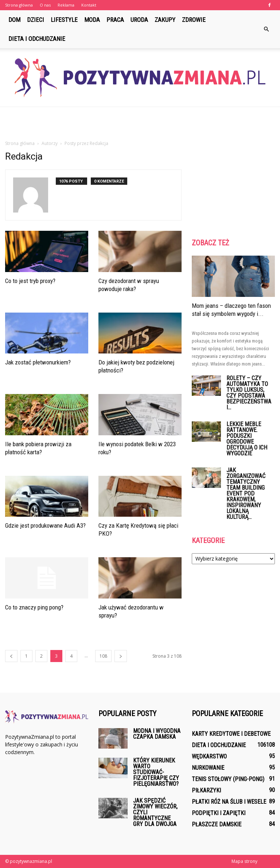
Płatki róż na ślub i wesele (229, 802)
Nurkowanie (208, 768)
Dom (14, 20)
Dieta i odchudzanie (37, 39)
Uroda (139, 20)
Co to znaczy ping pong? (34, 607)
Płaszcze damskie (217, 824)
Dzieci (36, 20)
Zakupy (165, 20)
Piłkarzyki (206, 790)
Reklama (66, 5)
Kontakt (89, 5)
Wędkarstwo (209, 756)
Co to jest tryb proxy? (30, 281)
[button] (266, 29)
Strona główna (19, 5)
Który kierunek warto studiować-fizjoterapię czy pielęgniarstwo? (156, 772)
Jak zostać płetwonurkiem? (38, 362)
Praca (115, 20)
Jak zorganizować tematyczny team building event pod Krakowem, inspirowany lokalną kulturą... (246, 494)
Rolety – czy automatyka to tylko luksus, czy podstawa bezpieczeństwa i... (249, 393)
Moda (92, 20)
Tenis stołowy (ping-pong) (228, 779)
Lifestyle (64, 20)
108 (103, 656)
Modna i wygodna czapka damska (157, 734)
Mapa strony (244, 861)
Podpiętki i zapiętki (219, 813)
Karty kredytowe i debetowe (231, 734)
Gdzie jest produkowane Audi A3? (45, 525)
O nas (45, 5)
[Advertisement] (140, 123)
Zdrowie (194, 20)
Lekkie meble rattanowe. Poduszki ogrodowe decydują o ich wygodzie (247, 439)
